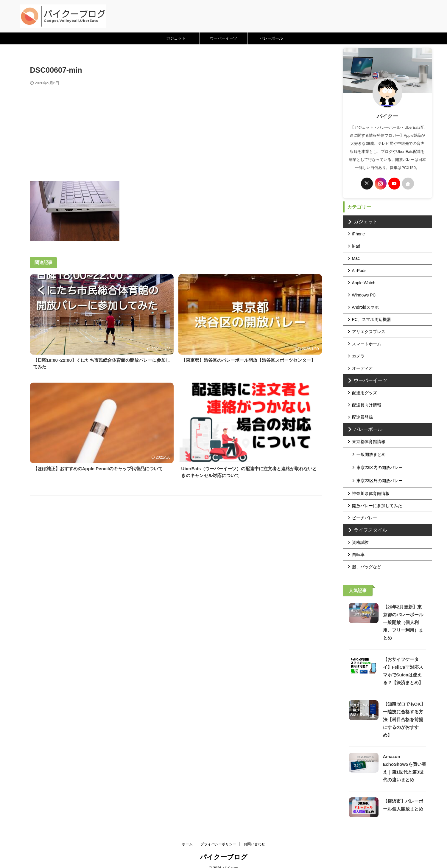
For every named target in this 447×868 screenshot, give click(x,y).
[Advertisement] (176, 131)
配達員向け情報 (367, 405)
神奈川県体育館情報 (371, 485)
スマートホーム (367, 344)
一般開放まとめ (371, 454)
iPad (356, 246)
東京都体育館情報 (369, 442)
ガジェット (176, 38)
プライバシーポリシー (218, 836)
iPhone (359, 234)
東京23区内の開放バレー (380, 463)
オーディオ (362, 368)
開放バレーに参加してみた (377, 497)
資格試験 (360, 534)
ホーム (187, 836)
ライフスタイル (366, 522)
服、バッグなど (367, 558)
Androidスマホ (365, 307)
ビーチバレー (365, 510)
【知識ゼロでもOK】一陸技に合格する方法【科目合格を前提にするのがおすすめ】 (404, 711)
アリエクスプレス (369, 332)
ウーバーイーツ (223, 38)
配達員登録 (362, 417)
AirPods (359, 271)
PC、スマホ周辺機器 (372, 319)
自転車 (358, 546)
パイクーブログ (224, 849)
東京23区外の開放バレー (380, 473)
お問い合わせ (254, 836)
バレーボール (271, 38)
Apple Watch (364, 283)
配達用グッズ (365, 393)
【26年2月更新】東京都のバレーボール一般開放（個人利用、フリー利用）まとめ (403, 614)
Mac (356, 258)
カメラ (358, 356)
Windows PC (364, 295)
